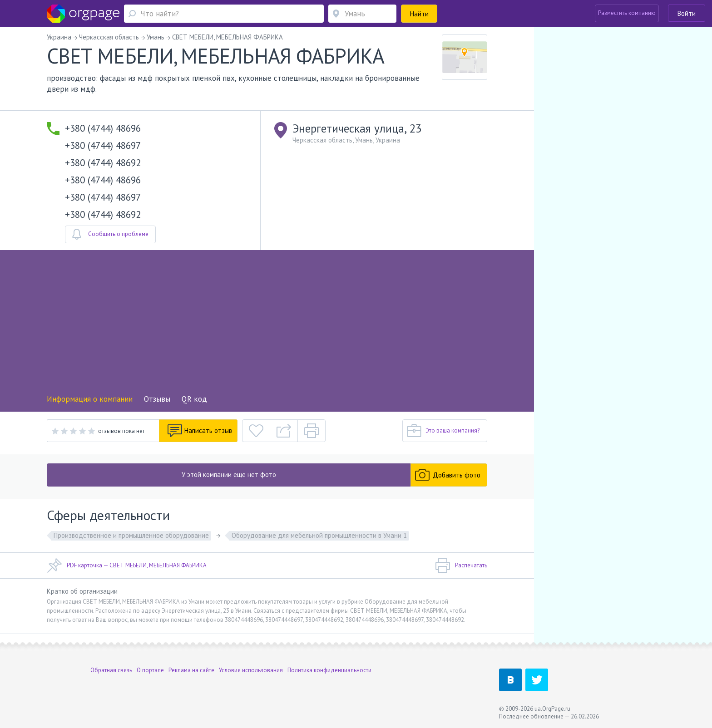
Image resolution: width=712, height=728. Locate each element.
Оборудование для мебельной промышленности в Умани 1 (319, 535)
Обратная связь (111, 670)
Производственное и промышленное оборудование (131, 535)
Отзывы (157, 399)
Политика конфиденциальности (329, 670)
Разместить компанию (627, 13)
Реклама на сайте (191, 670)
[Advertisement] (267, 325)
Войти (687, 13)
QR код (194, 399)
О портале (150, 670)
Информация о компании (90, 399)
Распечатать (461, 566)
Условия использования (251, 670)
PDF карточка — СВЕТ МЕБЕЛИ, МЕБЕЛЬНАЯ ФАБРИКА (127, 566)
